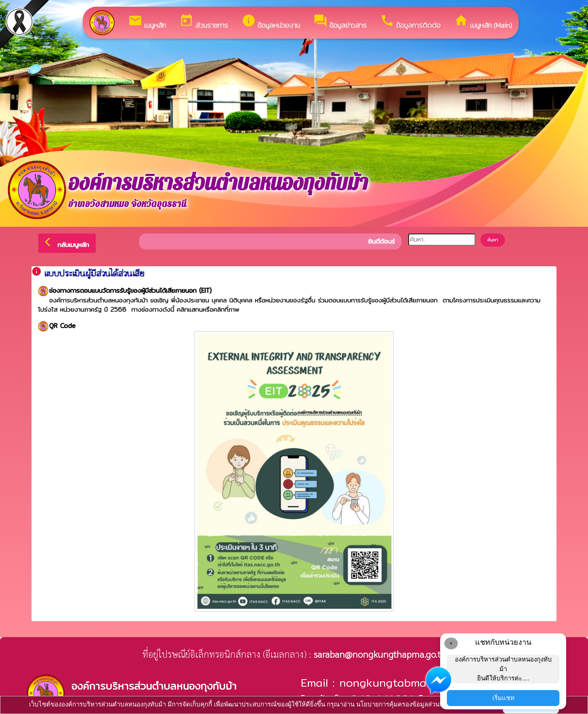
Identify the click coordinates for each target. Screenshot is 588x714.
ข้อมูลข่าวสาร (340, 22)
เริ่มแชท (503, 698)
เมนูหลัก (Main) (483, 22)
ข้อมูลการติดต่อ (410, 22)
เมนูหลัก (147, 22)
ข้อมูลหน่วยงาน (271, 22)
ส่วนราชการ (204, 22)
